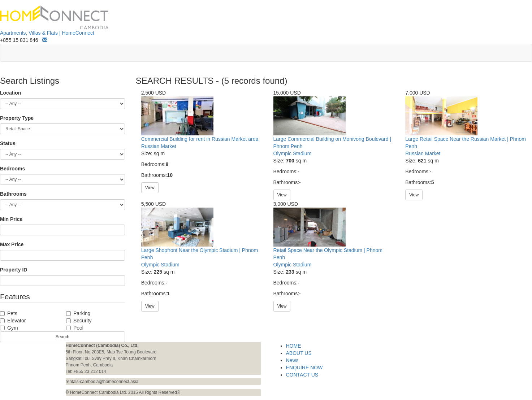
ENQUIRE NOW (304, 368)
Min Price (11, 219)
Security (79, 321)
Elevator (13, 321)
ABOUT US (299, 353)
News (292, 360)
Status (8, 143)
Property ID (14, 270)
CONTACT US (302, 375)
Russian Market (159, 146)
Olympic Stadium (293, 153)
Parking (78, 313)
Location (10, 93)
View (150, 188)
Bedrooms (12, 169)
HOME (294, 346)
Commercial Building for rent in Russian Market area (200, 139)
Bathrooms (13, 194)
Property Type (17, 118)
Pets (9, 313)
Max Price (12, 244)
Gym (9, 328)
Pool (75, 328)
